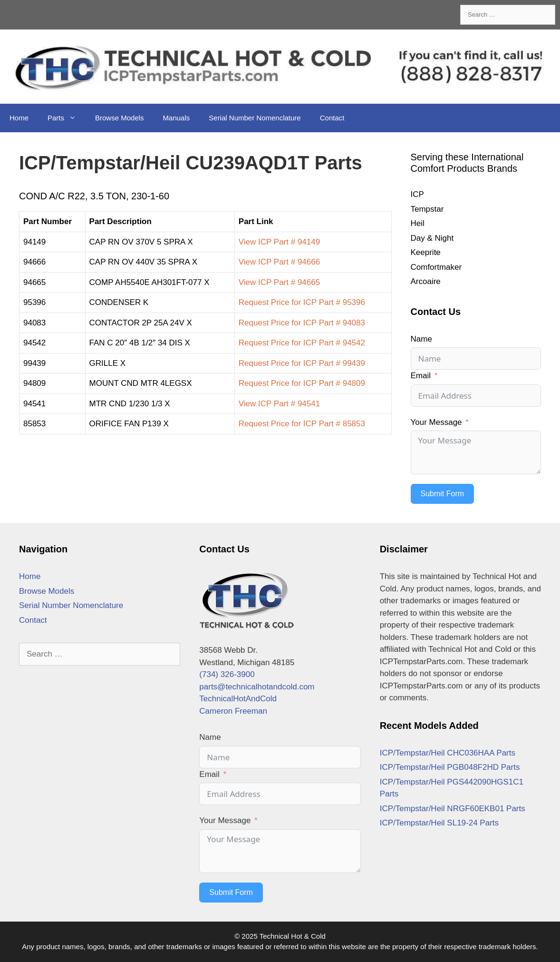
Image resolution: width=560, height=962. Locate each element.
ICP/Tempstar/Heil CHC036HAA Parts (448, 753)
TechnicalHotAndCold (238, 699)
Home (19, 118)
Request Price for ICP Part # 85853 (302, 424)
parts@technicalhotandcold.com (257, 687)
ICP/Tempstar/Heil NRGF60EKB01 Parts (453, 809)
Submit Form (443, 494)
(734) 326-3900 (227, 674)
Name (421, 339)
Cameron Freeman (233, 711)
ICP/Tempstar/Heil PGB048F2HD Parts (450, 767)
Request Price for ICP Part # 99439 (302, 363)
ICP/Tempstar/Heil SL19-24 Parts (439, 823)
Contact (332, 118)
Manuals (177, 118)
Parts (67, 118)
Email (421, 376)
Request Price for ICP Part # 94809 (302, 383)
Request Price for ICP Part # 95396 (302, 302)
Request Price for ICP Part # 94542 (302, 343)
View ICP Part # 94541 (279, 404)
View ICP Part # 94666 (279, 262)
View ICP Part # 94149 (279, 242)
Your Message (436, 422)
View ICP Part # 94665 (279, 282)
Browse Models (120, 118)
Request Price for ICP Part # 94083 (302, 323)
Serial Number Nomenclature (255, 118)
